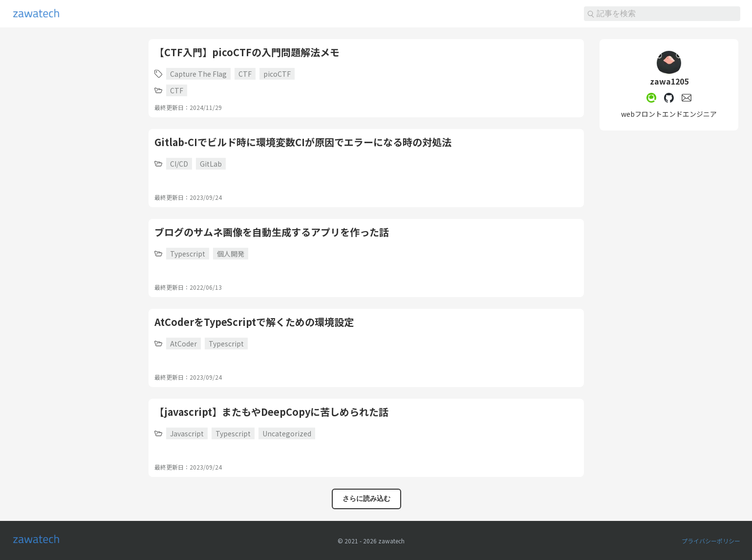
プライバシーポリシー (711, 541)
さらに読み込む (366, 498)
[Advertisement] (72, 186)
